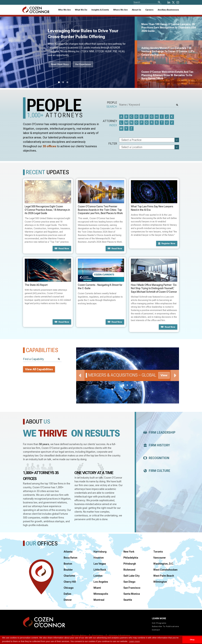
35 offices (49, 146)
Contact (156, 630)
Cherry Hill (70, 582)
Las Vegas (100, 564)
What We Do (81, 10)
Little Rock (100, 570)
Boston (68, 564)
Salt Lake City (132, 576)
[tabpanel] (69, 52)
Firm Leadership (159, 433)
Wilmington (160, 582)
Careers (149, 10)
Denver (68, 600)
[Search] (159, 2)
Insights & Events (100, 10)
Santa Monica (132, 594)
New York (129, 552)
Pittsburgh (130, 564)
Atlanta (68, 552)
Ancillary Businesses (168, 10)
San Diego (129, 582)
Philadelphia (131, 558)
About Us (136, 10)
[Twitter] (173, 2)
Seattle (128, 600)
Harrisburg (100, 552)
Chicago (69, 588)
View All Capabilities (39, 369)
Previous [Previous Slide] (80, 375)
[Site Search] (148, 2)
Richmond (129, 570)
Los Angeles (101, 582)
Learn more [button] (134, 641)
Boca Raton (70, 558)
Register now (167, 243)
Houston (99, 558)
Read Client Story (60, 64)
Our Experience (83, 64)
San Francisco (132, 588)
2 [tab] (63, 82)
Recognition (155, 458)
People (112, 105)
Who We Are (64, 10)
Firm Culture (156, 471)
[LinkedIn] (169, 2)
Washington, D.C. (163, 564)
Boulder (68, 570)
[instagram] (178, 2)
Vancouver (160, 558)
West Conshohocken (165, 570)
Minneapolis (101, 594)
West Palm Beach (164, 576)
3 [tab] (67, 82)
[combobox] (100, 10)
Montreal (99, 600)
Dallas (67, 594)
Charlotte (69, 576)
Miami (97, 588)
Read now (62, 249)
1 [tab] (59, 82)
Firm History (156, 445)
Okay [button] (192, 640)
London (98, 576)
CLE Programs (159, 623)
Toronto (158, 552)
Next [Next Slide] (175, 375)
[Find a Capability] (42, 359)
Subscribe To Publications (165, 626)
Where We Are (120, 10)
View (164, 375)
